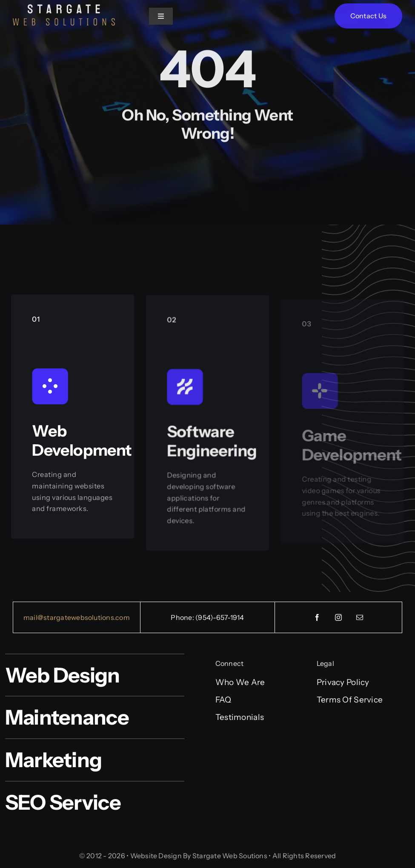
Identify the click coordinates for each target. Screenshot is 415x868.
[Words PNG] (64, 8)
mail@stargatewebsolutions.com (77, 617)
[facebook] (317, 617)
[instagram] (338, 617)
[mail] (360, 617)
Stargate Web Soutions (230, 856)
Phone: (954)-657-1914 (207, 617)
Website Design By (161, 856)
